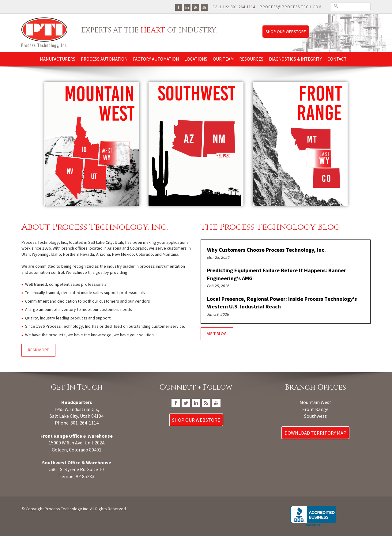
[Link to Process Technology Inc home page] (44, 32)
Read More (38, 350)
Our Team (223, 59)
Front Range (315, 409)
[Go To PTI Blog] (196, 7)
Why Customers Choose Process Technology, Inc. (266, 250)
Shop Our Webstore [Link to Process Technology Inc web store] (286, 32)
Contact (337, 59)
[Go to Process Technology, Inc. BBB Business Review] (313, 516)
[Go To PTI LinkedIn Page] (187, 7)
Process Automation (104, 59)
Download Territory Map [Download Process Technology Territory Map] (315, 433)
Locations (196, 59)
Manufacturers (58, 59)
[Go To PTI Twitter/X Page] (186, 402)
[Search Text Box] (351, 7)
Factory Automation (156, 59)
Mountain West (315, 402)
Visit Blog (217, 334)
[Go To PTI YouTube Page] (204, 7)
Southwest (315, 416)
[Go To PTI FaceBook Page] (179, 7)
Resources (251, 59)
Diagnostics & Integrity (295, 59)
